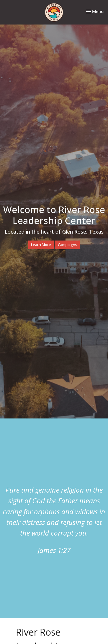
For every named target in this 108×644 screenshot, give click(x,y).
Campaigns (68, 245)
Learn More (41, 245)
